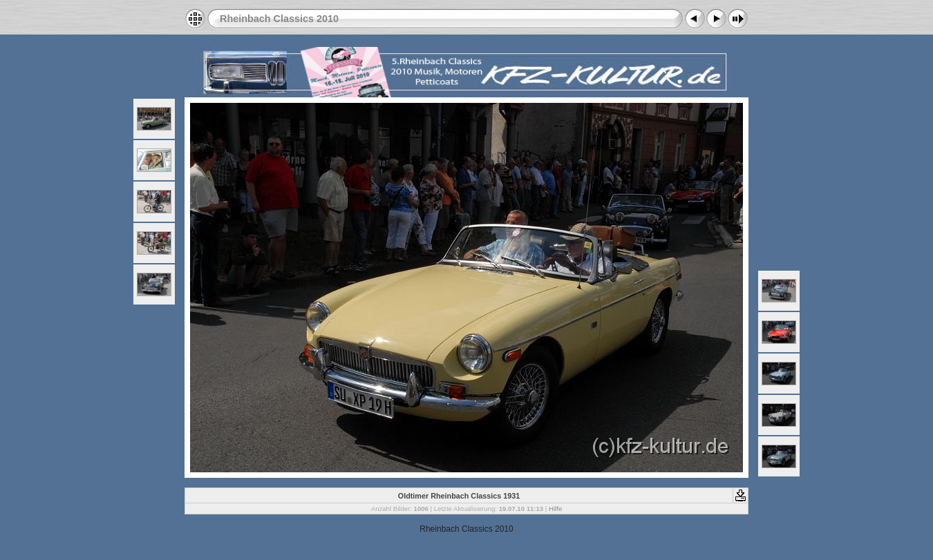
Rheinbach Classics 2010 (279, 19)
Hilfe (555, 509)
